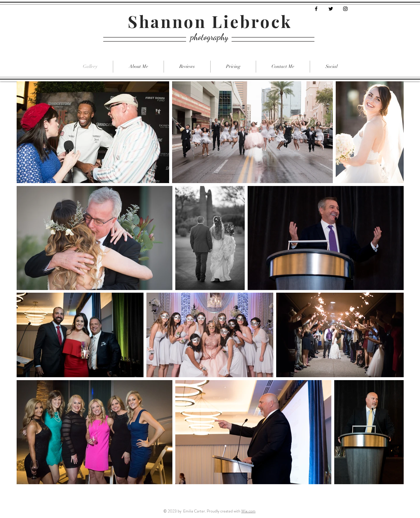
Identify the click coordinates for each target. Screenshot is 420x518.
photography (209, 37)
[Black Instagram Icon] (345, 9)
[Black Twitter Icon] (331, 9)
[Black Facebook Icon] (316, 9)
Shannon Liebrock (210, 21)
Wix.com (248, 511)
